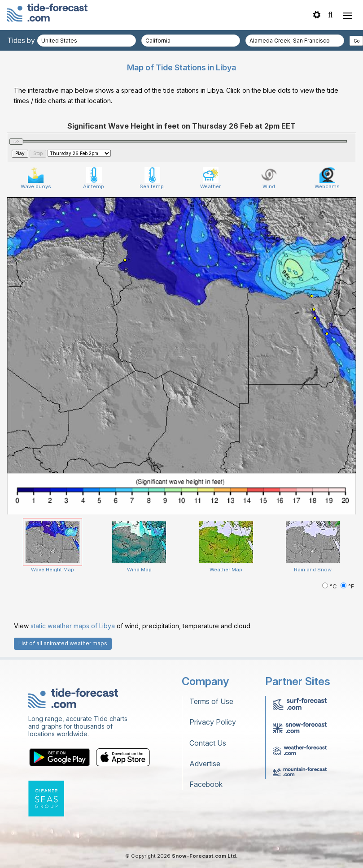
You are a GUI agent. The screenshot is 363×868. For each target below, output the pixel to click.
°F (347, 586)
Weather (210, 178)
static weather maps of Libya (73, 626)
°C (330, 586)
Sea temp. (152, 178)
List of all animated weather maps (63, 643)
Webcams (327, 178)
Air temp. (94, 178)
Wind (269, 178)
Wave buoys (36, 178)
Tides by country (35, 40)
